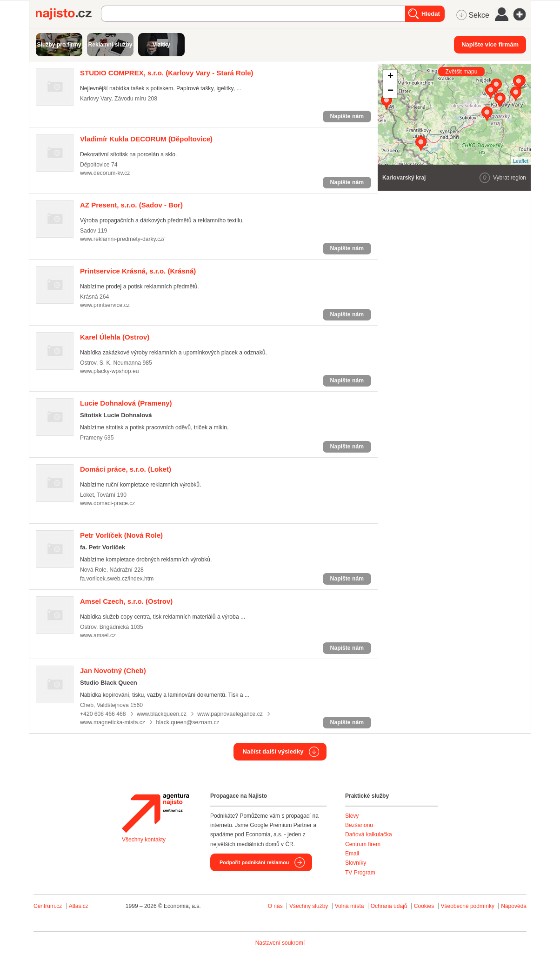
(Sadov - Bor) (131, 205)
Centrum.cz (48, 906)
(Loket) (126, 469)
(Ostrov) (115, 337)
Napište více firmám (490, 44)
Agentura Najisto (155, 813)
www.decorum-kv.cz (105, 173)
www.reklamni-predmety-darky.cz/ (122, 239)
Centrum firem (363, 844)
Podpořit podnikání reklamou (254, 862)
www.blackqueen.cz (162, 714)
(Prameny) (126, 403)
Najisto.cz (68, 14)
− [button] (390, 91)
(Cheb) (113, 670)
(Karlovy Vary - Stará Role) (167, 73)
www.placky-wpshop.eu (110, 371)
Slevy (352, 816)
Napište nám (347, 116)
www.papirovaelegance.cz (230, 714)
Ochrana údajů (389, 906)
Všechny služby (310, 906)
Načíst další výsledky (273, 751)
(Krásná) (138, 271)
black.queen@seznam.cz (187, 722)
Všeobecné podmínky (468, 906)
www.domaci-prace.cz (107, 503)
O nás (275, 906)
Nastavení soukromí (280, 943)
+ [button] (390, 77)
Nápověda (514, 906)
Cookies (424, 906)
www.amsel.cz (98, 635)
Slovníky (356, 863)
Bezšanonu (359, 825)
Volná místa (350, 906)
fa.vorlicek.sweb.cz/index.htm (117, 579)
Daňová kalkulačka (369, 834)
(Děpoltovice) (146, 139)
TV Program (360, 873)
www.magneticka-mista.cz (113, 722)
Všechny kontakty (144, 840)
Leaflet (521, 161)
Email (352, 854)
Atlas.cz (79, 906)
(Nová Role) (121, 535)
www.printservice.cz (105, 305)
